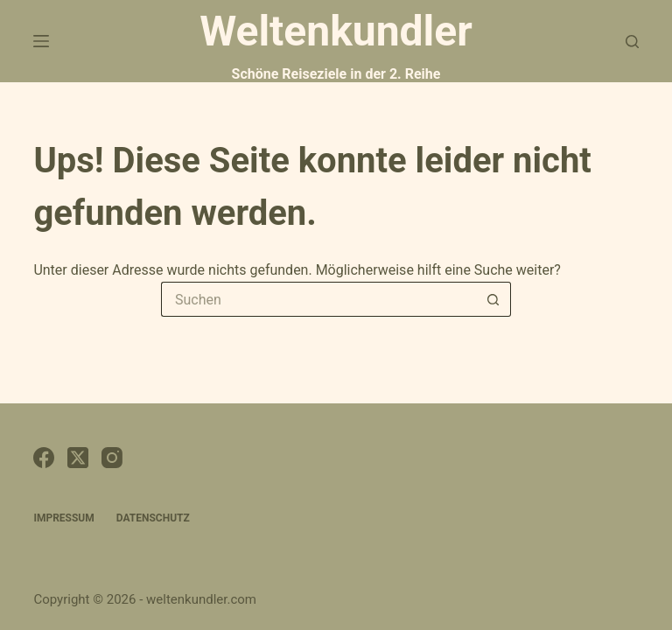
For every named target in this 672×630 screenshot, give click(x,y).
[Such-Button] (493, 299)
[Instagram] (112, 458)
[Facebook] (44, 458)
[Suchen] (632, 42)
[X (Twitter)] (78, 458)
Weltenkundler (336, 44)
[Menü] (41, 41)
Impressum (63, 518)
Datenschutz (153, 518)
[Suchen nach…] (318, 299)
